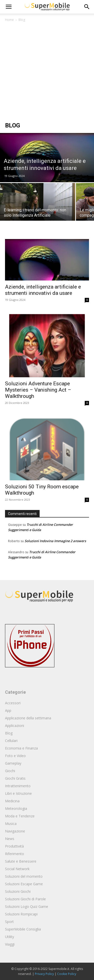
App (8, 710)
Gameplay (13, 763)
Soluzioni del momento (24, 876)
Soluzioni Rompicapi (21, 914)
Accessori (13, 703)
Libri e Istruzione (18, 793)
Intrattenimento (18, 786)
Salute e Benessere (21, 861)
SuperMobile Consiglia (23, 929)
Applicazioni (15, 726)
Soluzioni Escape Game (24, 884)
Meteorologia (16, 808)
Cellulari (11, 741)
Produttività (14, 846)
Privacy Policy (44, 974)
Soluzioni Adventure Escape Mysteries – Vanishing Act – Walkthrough (38, 390)
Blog (9, 733)
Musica (11, 824)
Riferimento (15, 854)
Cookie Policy (67, 974)
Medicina (12, 801)
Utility (10, 937)
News (10, 839)
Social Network (17, 869)
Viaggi (10, 944)
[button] (87, 7)
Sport (9, 922)
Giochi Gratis (15, 778)
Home (9, 20)
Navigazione (15, 831)
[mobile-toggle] (9, 7)
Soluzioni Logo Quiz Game (27, 906)
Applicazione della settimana (28, 718)
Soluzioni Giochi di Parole (25, 899)
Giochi (10, 771)
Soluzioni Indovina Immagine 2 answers (55, 541)
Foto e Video (15, 756)
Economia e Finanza (21, 748)
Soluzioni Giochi (18, 891)
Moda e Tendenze (20, 816)
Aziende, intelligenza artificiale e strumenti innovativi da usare (43, 290)
